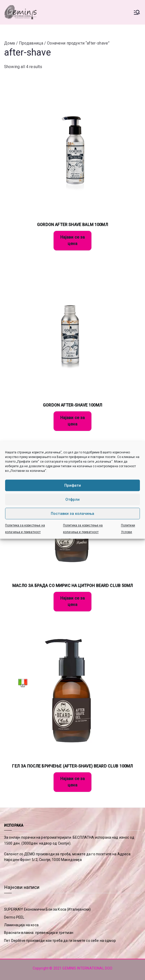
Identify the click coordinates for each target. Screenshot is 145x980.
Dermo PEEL (14, 917)
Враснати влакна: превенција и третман (39, 933)
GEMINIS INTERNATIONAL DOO (87, 968)
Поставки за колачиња (72, 514)
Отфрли (72, 499)
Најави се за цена (73, 241)
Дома (10, 43)
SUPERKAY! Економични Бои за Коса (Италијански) (47, 909)
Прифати (73, 485)
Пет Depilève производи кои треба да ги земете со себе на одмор (60, 941)
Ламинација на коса (21, 925)
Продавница (31, 43)
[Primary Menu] (137, 12)
